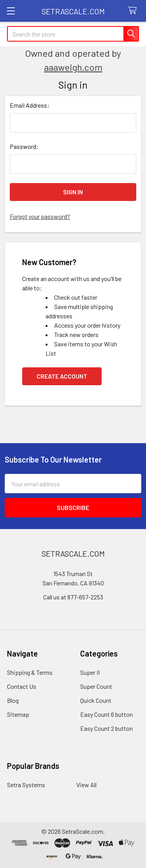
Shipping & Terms (30, 672)
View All (86, 785)
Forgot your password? (40, 216)
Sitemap (18, 714)
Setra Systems (26, 785)
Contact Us (22, 686)
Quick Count (96, 700)
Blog (13, 700)
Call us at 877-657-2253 (73, 597)
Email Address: (30, 105)
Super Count (96, 686)
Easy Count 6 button (106, 714)
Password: (24, 146)
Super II (90, 672)
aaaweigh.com (73, 67)
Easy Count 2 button (106, 728)
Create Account (62, 376)
